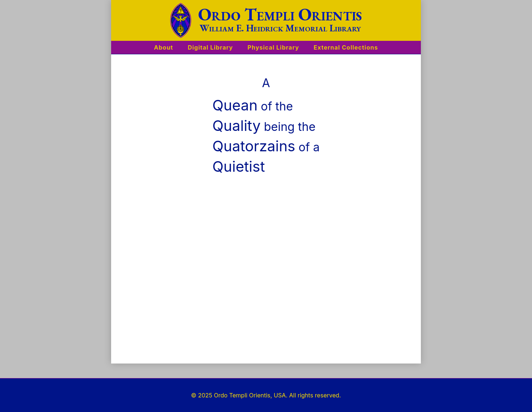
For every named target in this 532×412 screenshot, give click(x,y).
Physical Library (273, 47)
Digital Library (210, 47)
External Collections (346, 47)
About (164, 47)
